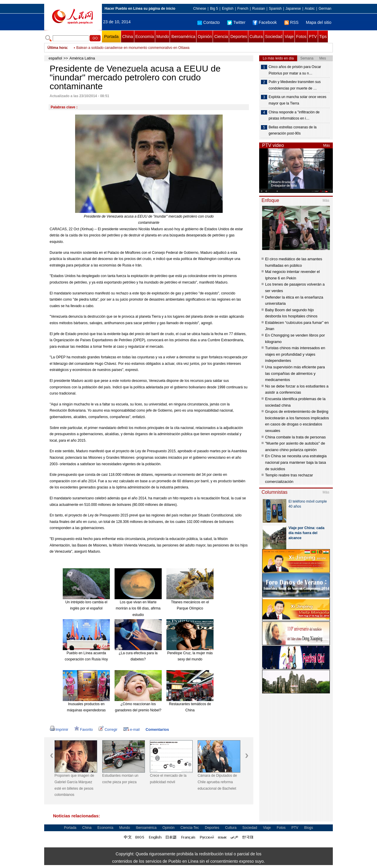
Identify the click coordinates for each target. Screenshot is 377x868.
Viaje (289, 37)
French (243, 9)
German (325, 9)
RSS (291, 22)
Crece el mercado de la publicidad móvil (168, 779)
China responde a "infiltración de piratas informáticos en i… (294, 115)
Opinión (205, 37)
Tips (323, 37)
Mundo (163, 37)
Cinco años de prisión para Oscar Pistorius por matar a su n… (295, 70)
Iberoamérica (183, 37)
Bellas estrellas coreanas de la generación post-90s (293, 130)
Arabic (310, 9)
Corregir (108, 730)
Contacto (209, 22)
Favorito (83, 730)
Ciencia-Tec (190, 828)
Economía (145, 37)
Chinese (200, 9)
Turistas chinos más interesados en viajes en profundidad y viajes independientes (295, 354)
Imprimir (59, 730)
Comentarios (157, 729)
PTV (313, 37)
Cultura (256, 37)
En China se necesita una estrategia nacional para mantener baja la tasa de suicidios (296, 462)
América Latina (82, 58)
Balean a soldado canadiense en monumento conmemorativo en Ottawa (133, 48)
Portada (111, 37)
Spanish (275, 9)
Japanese (293, 9)
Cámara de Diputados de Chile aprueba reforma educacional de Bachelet (217, 782)
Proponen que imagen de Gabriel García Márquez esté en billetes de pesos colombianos (74, 785)
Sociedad (274, 37)
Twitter (236, 22)
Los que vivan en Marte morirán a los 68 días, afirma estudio (138, 608)
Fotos (301, 37)
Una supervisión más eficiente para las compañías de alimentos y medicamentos (295, 373)
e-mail (132, 730)
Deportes (239, 37)
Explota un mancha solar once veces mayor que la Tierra (297, 100)
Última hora (57, 48)
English (228, 9)
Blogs (309, 828)
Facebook (265, 22)
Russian (258, 9)
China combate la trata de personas (295, 437)
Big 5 (214, 9)
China (128, 37)
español (55, 58)
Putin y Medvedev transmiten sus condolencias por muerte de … (295, 85)
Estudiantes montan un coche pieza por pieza (120, 779)
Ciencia (221, 37)
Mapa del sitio (319, 22)
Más (326, 145)
